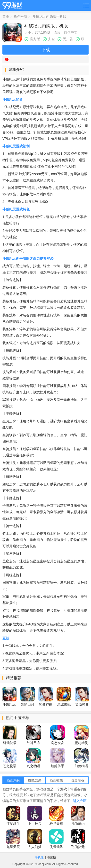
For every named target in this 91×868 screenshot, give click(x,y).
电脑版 (52, 858)
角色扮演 (20, 17)
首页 (6, 17)
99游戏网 (12, 5)
